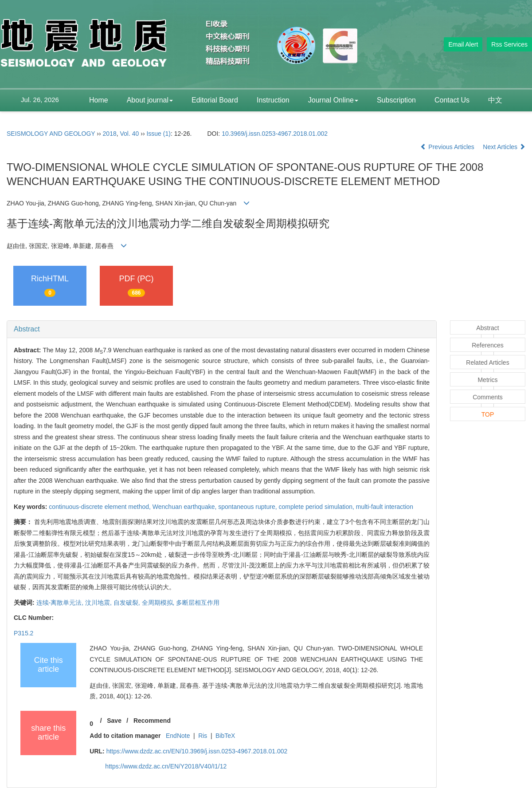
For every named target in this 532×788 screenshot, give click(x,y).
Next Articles (504, 147)
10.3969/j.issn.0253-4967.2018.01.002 (275, 134)
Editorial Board (215, 100)
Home (99, 100)
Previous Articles (448, 147)
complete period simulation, (317, 507)
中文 (495, 100)
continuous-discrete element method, (100, 507)
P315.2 (23, 633)
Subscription (396, 100)
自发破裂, (128, 603)
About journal (150, 100)
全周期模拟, (159, 603)
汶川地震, (99, 603)
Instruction (273, 100)
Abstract (27, 329)
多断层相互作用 (198, 603)
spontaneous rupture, (248, 507)
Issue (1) (158, 134)
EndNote (178, 736)
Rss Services (509, 44)
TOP (488, 414)
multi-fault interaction (385, 507)
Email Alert (463, 44)
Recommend (152, 721)
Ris (203, 736)
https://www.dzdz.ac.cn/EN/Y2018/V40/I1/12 (166, 766)
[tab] (222, 329)
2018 (110, 134)
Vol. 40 (130, 134)
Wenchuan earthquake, (185, 507)
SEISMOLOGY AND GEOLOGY (51, 134)
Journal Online (333, 100)
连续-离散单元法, (61, 603)
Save (114, 721)
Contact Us (452, 100)
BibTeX (225, 736)
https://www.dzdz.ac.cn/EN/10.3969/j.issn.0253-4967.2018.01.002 (197, 751)
